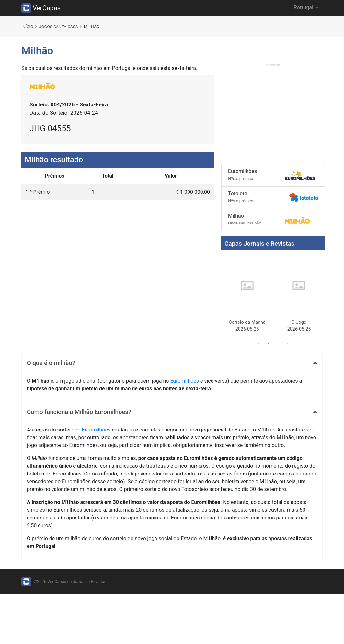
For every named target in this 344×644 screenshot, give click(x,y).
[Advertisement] (273, 114)
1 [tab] (258, 344)
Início (27, 27)
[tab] (172, 363)
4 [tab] (288, 344)
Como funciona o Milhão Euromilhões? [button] (79, 412)
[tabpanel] (247, 295)
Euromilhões (184, 381)
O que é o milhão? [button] (51, 363)
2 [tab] (268, 344)
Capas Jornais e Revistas (259, 243)
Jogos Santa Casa (59, 27)
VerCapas (41, 8)
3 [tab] (278, 344)
